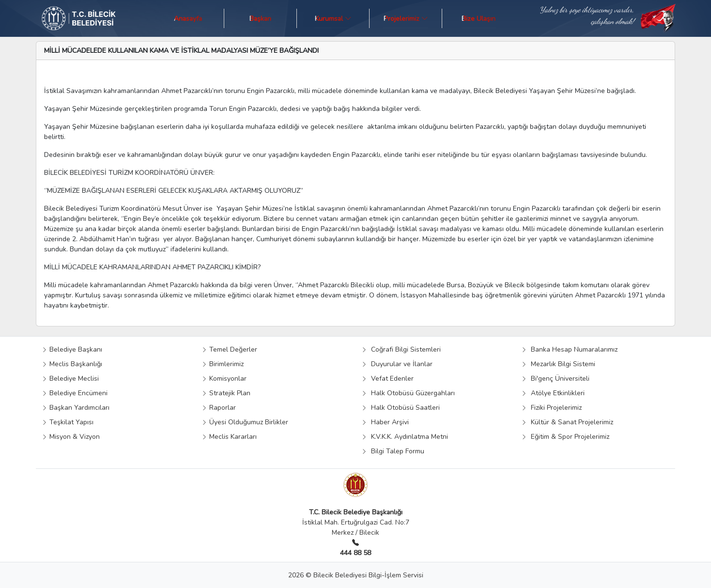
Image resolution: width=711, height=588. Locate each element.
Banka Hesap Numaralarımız (569, 349)
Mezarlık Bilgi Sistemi (558, 364)
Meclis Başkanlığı (72, 364)
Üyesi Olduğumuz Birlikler (245, 422)
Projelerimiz (406, 18)
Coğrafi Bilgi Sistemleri (401, 349)
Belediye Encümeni (75, 393)
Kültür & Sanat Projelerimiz (567, 422)
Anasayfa (188, 18)
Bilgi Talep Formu (393, 451)
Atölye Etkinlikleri (553, 393)
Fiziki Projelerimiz (551, 408)
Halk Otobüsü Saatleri (401, 408)
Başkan (260, 18)
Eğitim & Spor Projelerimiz (565, 437)
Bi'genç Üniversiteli (555, 379)
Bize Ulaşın (479, 18)
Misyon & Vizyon (71, 437)
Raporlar (219, 408)
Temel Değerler (229, 349)
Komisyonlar (224, 379)
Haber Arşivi (385, 422)
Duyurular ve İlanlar (397, 364)
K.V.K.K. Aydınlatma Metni (405, 437)
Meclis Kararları (229, 437)
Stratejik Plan (226, 393)
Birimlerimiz (223, 364)
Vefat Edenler (387, 379)
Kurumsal (333, 18)
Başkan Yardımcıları (76, 408)
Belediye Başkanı (72, 349)
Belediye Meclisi (70, 379)
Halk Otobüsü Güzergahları (408, 393)
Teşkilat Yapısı (68, 422)
